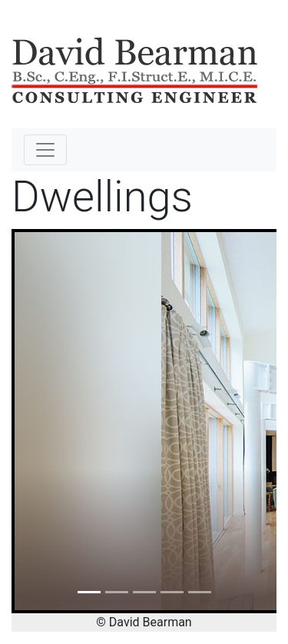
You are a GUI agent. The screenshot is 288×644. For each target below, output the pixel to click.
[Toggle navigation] (45, 150)
